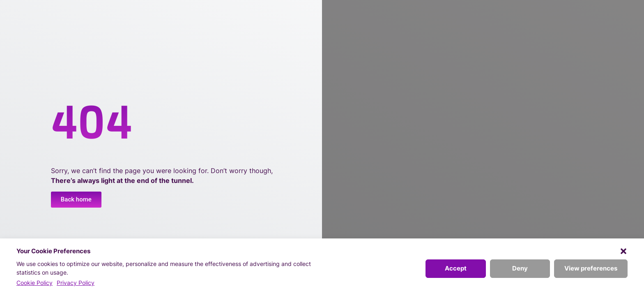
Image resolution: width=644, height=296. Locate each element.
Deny (520, 268)
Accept (456, 268)
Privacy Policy (76, 283)
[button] (623, 251)
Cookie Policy (34, 283)
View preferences (591, 268)
